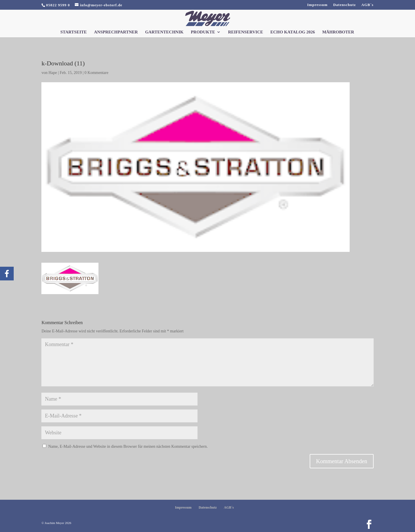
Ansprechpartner (116, 32)
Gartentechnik (164, 32)
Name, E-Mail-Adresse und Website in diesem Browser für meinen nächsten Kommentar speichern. (128, 446)
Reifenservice (246, 32)
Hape (53, 73)
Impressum (317, 5)
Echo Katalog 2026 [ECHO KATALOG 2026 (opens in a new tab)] (293, 32)
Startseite (73, 32)
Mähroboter (338, 32)
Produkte (203, 32)
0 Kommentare (96, 73)
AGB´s (367, 5)
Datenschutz (345, 5)
